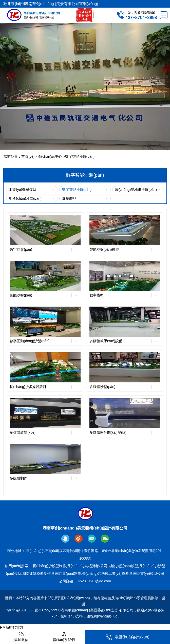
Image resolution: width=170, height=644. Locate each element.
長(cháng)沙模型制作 (49, 566)
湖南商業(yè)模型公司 (147, 573)
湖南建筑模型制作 (36, 573)
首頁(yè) (28, 156)
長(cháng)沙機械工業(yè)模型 (105, 573)
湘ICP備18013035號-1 (23, 610)
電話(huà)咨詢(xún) (128, 637)
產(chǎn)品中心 (50, 156)
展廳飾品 (69, 198)
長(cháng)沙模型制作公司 (87, 566)
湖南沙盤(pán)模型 (123, 566)
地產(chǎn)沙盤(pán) (25, 198)
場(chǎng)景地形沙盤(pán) (136, 190)
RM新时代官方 (12, 627)
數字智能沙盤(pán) (77, 190)
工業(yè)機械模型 (23, 190)
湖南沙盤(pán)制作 (67, 573)
